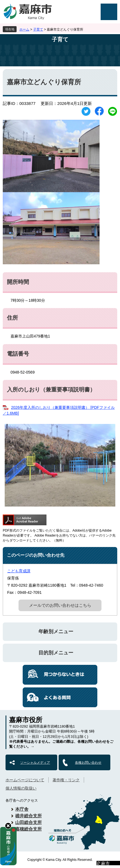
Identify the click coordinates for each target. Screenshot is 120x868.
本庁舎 (22, 809)
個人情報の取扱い (21, 788)
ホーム (24, 29)
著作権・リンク (66, 780)
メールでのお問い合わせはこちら (60, 605)
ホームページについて (25, 780)
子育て (38, 29)
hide (8, 826)
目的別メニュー (56, 653)
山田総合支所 (28, 822)
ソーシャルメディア (35, 763)
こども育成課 (19, 571)
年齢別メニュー (56, 632)
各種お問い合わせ (88, 763)
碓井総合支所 (28, 816)
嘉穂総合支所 (28, 829)
